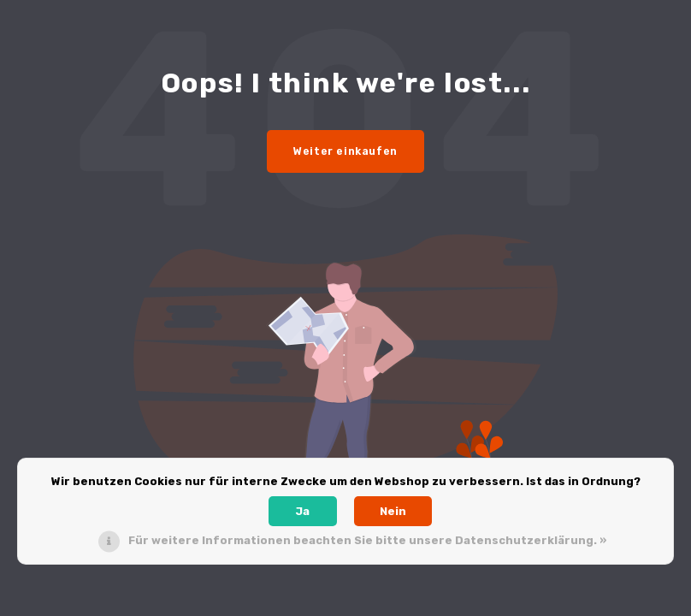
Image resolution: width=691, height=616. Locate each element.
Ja (302, 511)
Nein (393, 511)
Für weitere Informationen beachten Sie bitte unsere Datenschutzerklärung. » (367, 540)
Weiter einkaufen (345, 151)
